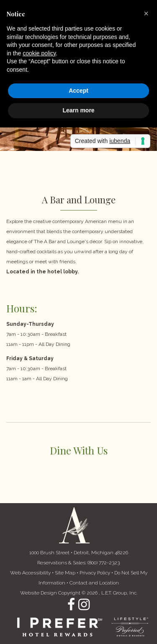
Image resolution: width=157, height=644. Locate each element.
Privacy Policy (95, 573)
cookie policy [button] (39, 53)
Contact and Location (94, 583)
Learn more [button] (78, 110)
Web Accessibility (30, 573)
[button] (146, 13)
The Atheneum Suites (74, 525)
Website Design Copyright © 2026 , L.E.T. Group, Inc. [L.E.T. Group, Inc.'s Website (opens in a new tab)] (79, 593)
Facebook (71, 605)
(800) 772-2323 (104, 563)
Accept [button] (78, 91)
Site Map (65, 573)
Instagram (84, 605)
